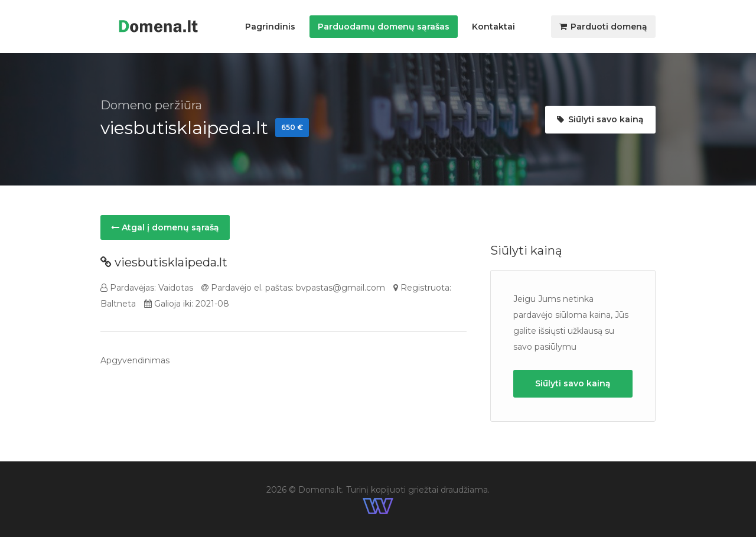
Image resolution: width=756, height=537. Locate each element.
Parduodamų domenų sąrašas (384, 27)
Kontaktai (493, 27)
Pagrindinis (270, 27)
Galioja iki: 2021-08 (187, 304)
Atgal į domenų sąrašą (165, 227)
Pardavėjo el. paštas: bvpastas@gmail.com (293, 288)
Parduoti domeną (603, 27)
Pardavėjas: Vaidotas (147, 288)
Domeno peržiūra (151, 105)
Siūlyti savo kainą (600, 119)
